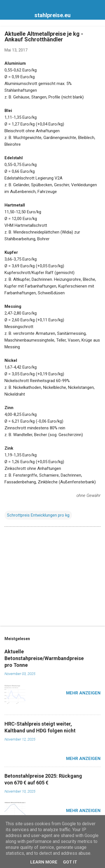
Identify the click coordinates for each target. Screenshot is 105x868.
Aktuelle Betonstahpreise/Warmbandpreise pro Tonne (44, 658)
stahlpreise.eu (53, 15)
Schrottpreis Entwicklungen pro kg (38, 515)
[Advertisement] (53, 577)
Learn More (44, 862)
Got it (70, 862)
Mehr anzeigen (83, 693)
